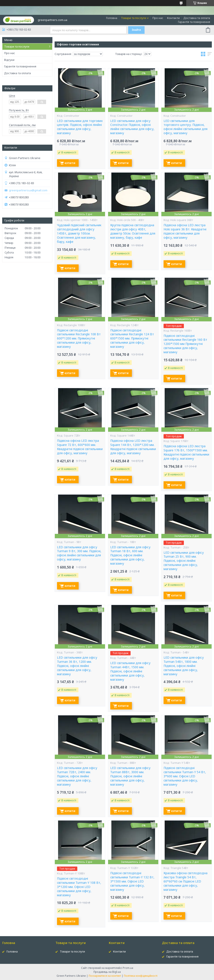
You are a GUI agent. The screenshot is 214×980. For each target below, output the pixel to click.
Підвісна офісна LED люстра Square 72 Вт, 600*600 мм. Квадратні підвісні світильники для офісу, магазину (80, 447)
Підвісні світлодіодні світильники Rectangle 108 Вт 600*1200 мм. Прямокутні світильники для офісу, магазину (79, 339)
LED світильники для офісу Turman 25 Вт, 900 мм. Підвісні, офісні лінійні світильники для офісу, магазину (184, 561)
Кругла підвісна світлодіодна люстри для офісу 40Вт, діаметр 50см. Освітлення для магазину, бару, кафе (133, 231)
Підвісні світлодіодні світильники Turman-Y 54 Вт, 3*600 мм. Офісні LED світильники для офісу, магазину (185, 776)
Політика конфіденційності (141, 976)
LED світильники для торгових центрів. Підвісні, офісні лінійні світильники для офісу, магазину (80, 127)
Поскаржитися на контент (105, 976)
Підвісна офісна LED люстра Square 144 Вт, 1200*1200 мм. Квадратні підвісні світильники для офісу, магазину (133, 447)
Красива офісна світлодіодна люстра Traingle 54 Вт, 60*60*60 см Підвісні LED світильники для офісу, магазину (186, 881)
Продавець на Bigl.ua (107, 972)
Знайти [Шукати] (136, 30)
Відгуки (9, 60)
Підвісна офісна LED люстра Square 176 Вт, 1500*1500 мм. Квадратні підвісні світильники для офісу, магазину (186, 452)
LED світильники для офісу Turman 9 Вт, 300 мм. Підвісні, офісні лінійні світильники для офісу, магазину (79, 553)
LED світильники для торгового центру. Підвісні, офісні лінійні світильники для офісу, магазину (186, 127)
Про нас (158, 18)
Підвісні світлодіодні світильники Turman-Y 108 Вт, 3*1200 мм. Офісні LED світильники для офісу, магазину (79, 887)
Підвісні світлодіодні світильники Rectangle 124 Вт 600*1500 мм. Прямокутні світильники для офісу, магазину (132, 339)
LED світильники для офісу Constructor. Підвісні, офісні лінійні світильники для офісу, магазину (132, 127)
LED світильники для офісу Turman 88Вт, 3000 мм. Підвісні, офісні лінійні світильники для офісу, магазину (130, 776)
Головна (112, 18)
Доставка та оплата (197, 18)
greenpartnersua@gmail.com (28, 190)
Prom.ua (128, 968)
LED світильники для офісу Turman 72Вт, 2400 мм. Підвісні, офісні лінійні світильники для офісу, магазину (77, 776)
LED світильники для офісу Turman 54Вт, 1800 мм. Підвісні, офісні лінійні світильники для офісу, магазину (184, 666)
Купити (70, 163)
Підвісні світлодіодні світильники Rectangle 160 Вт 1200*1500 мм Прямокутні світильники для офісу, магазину (185, 344)
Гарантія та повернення (194, 22)
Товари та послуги (134, 18)
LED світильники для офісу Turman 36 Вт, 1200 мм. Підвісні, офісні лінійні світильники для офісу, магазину (77, 666)
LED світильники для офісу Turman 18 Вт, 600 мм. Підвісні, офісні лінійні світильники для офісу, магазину (130, 555)
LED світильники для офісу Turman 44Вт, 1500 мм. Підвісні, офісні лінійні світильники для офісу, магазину (130, 671)
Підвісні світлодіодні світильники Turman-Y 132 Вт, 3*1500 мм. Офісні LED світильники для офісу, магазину (132, 881)
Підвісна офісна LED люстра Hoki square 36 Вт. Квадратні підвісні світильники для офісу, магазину (185, 231)
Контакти (173, 18)
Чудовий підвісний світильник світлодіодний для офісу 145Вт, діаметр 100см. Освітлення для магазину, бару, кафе (79, 233)
